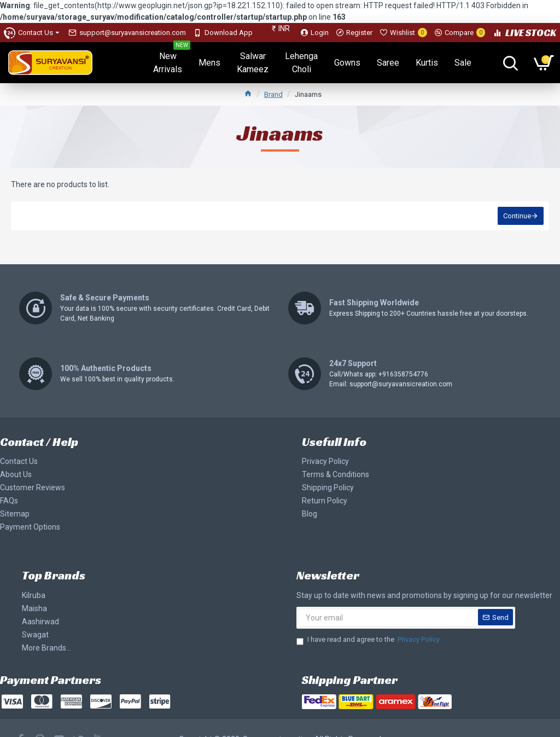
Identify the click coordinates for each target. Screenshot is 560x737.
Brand (273, 94)
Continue (517, 216)
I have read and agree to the (369, 640)
